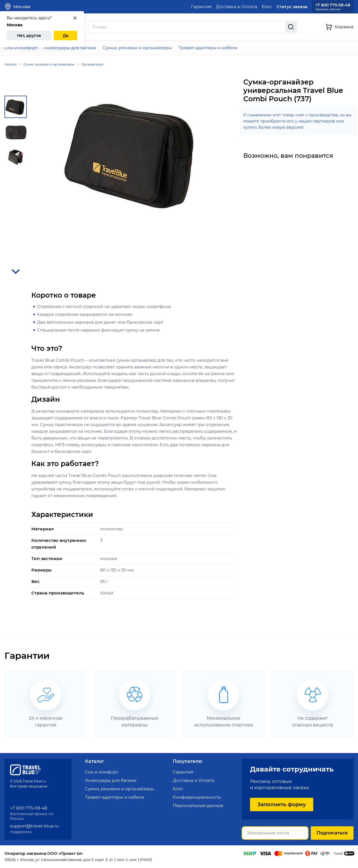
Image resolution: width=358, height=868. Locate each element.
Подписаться (332, 833)
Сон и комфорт (21, 48)
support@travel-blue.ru (34, 826)
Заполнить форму (282, 805)
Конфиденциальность (197, 797)
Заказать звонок (328, 9)
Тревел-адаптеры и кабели (208, 48)
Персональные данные (198, 805)
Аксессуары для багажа (70, 48)
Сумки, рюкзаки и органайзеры (137, 48)
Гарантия (201, 7)
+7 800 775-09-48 (333, 5)
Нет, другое (29, 36)
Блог (267, 7)
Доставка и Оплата (237, 7)
